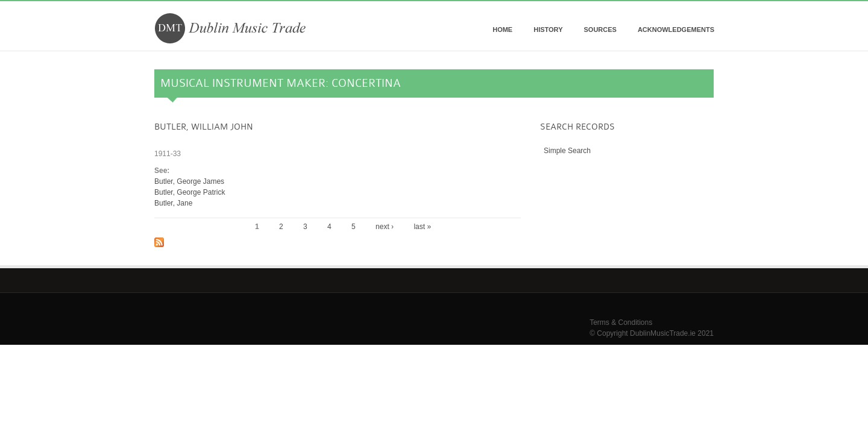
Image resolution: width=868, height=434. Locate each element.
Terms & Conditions (621, 322)
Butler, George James (189, 181)
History (548, 30)
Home (502, 30)
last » (422, 227)
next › (385, 227)
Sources (600, 30)
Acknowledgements (676, 30)
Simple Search (567, 151)
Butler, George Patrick (190, 192)
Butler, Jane (173, 203)
